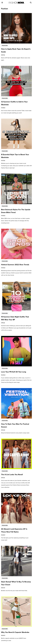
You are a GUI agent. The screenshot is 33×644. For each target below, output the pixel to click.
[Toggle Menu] (2, 3)
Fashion (5, 46)
